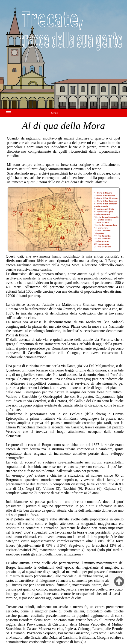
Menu (32, 114)
